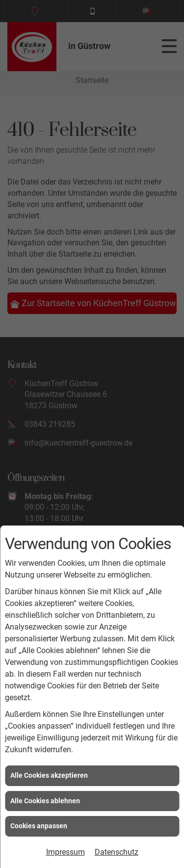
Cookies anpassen (39, 826)
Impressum (66, 852)
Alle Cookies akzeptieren (49, 775)
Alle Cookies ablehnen (45, 801)
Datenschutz (117, 852)
